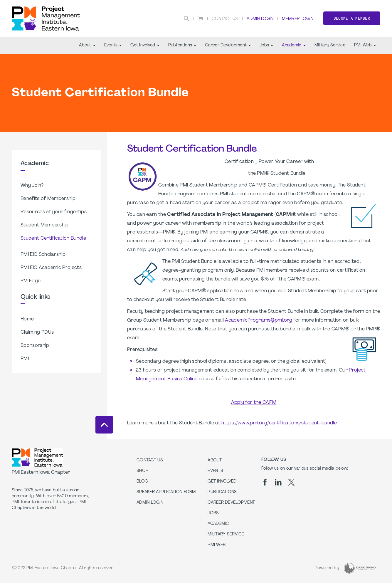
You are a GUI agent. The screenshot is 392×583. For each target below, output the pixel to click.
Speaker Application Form (166, 492)
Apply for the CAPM (254, 403)
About (87, 45)
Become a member (352, 18)
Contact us (150, 460)
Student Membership (45, 225)
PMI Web (365, 45)
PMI (25, 359)
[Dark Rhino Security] (360, 568)
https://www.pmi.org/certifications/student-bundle (279, 423)
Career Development (228, 45)
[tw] (291, 482)
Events (113, 45)
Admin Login (260, 19)
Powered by (327, 568)
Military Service (330, 45)
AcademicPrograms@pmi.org (259, 320)
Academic (294, 45)
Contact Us (225, 19)
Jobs (266, 45)
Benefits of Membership (48, 199)
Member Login (297, 19)
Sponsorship (35, 346)
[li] (278, 482)
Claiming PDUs (37, 332)
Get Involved (145, 45)
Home (27, 319)
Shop (142, 471)
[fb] (265, 482)
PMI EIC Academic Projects (51, 268)
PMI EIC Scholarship (43, 255)
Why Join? (32, 186)
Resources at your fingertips (54, 212)
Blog (142, 482)
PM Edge (31, 281)
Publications (182, 45)
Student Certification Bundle (53, 238)
